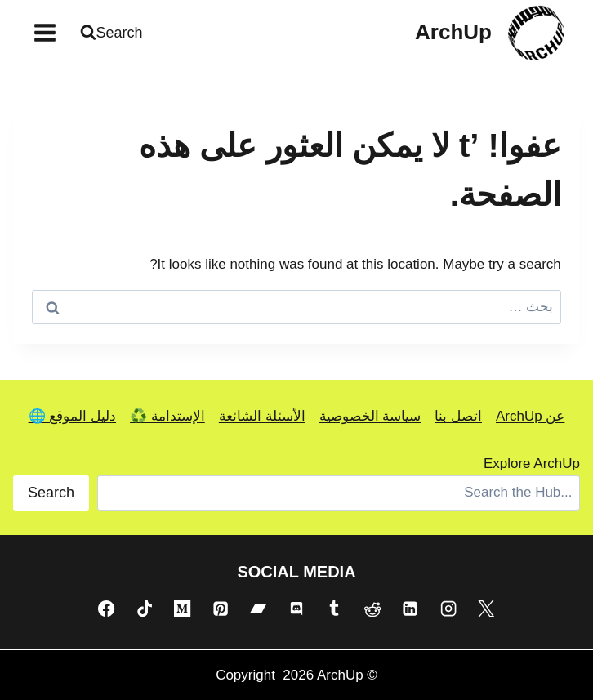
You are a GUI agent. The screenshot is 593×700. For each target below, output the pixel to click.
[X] (486, 609)
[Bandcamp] (258, 609)
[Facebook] (106, 609)
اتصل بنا (458, 416)
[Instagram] (448, 609)
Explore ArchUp (532, 464)
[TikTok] (145, 609)
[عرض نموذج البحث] (114, 33)
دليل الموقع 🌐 (72, 416)
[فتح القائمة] (45, 32)
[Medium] (182, 609)
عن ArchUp (530, 416)
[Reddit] (372, 609)
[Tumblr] (334, 609)
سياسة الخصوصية (370, 416)
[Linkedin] (410, 609)
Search (51, 493)
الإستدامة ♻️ (167, 416)
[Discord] (296, 609)
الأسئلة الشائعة (262, 416)
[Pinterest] (221, 609)
